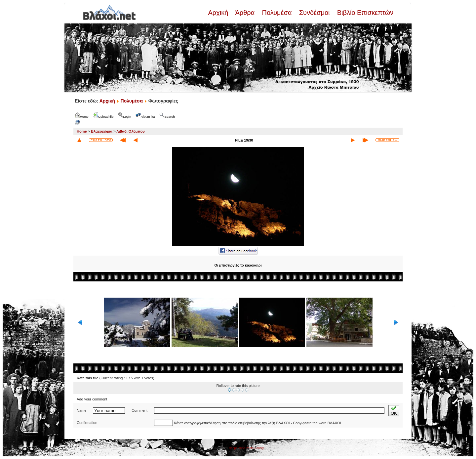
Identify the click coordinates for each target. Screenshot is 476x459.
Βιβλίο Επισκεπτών (364, 13)
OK (394, 411)
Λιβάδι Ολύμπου (131, 131)
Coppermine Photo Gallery (246, 448)
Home (82, 131)
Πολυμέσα (277, 13)
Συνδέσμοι (314, 13)
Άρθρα (245, 13)
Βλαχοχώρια (102, 131)
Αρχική (219, 13)
